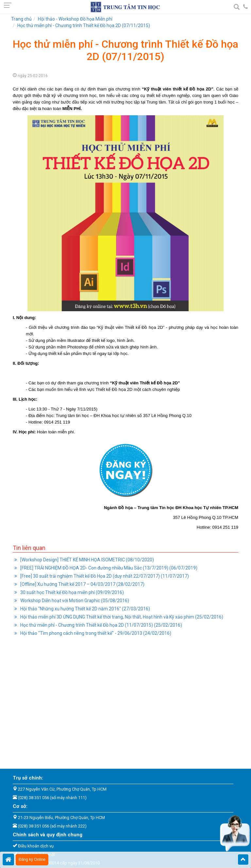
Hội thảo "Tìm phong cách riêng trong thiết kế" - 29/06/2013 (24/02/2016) (95, 633)
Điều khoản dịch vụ (36, 846)
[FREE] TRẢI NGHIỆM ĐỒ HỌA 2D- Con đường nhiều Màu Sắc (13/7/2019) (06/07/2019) (108, 568)
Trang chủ (21, 19)
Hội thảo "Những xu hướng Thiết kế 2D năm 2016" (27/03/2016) (85, 609)
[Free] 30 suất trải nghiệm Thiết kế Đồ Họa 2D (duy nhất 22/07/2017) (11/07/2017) (104, 576)
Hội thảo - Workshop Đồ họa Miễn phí (75, 19)
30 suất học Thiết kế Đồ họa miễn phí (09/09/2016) (72, 592)
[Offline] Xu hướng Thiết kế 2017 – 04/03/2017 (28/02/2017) (82, 584)
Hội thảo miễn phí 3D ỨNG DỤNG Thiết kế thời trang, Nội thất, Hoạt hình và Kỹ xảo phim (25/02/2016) (121, 617)
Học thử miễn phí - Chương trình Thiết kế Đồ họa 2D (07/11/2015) (84, 25)
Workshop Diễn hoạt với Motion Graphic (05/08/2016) (74, 601)
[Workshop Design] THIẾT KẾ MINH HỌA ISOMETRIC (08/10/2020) (87, 560)
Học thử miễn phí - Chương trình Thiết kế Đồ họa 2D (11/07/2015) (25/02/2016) (101, 625)
